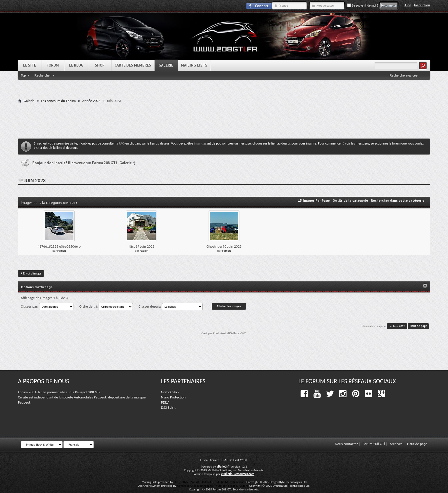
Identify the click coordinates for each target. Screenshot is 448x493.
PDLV (165, 402)
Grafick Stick (170, 392)
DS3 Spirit (168, 407)
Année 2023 (91, 101)
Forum (53, 65)
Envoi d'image (31, 273)
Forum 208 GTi (374, 444)
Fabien (62, 251)
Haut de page (418, 326)
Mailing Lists (194, 65)
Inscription (422, 5)
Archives (396, 444)
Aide (408, 5)
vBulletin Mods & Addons (229, 482)
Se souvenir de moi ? (363, 6)
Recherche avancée (403, 75)
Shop (100, 65)
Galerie (166, 65)
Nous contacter (346, 444)
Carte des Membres (133, 65)
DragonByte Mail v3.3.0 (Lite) (193, 482)
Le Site (29, 65)
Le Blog (76, 65)
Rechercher (42, 75)
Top (23, 75)
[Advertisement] (224, 121)
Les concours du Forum (58, 101)
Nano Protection (173, 397)
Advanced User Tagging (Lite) (195, 486)
